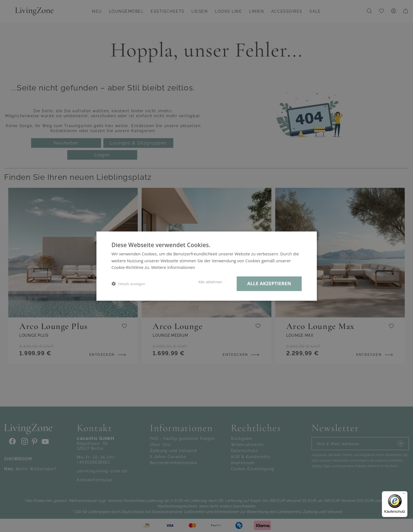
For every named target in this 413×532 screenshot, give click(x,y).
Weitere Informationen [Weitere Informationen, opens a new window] (173, 268)
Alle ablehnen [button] (210, 282)
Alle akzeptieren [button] (269, 283)
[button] (128, 284)
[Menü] (404, 494)
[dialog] (206, 266)
